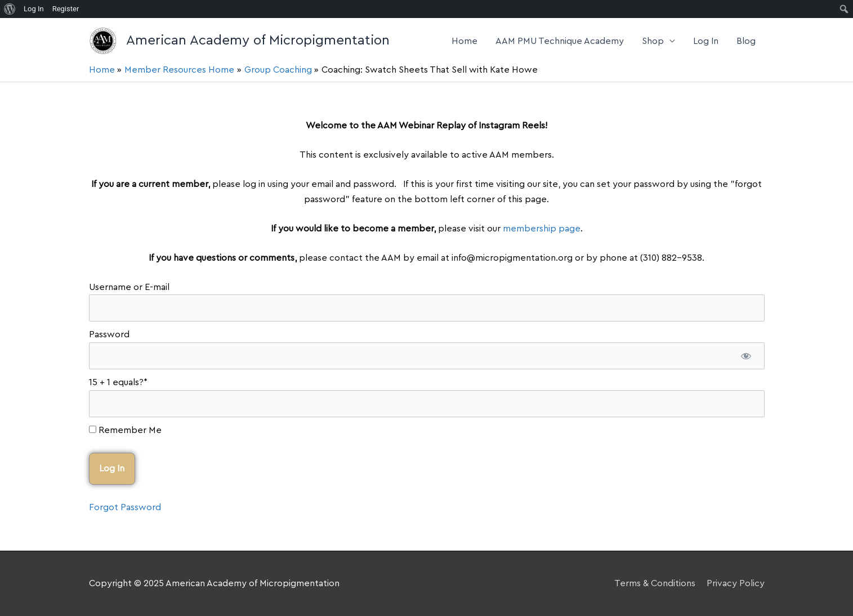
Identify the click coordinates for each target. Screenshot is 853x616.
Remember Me (125, 430)
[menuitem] (10, 9)
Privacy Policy (736, 583)
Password (109, 334)
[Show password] (746, 356)
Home (465, 41)
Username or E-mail (129, 287)
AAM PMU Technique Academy (560, 41)
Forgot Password (125, 507)
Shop (653, 41)
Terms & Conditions (655, 583)
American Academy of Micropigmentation (258, 41)
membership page (542, 229)
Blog (746, 41)
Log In (706, 41)
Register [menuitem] (66, 9)
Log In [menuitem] (34, 9)
